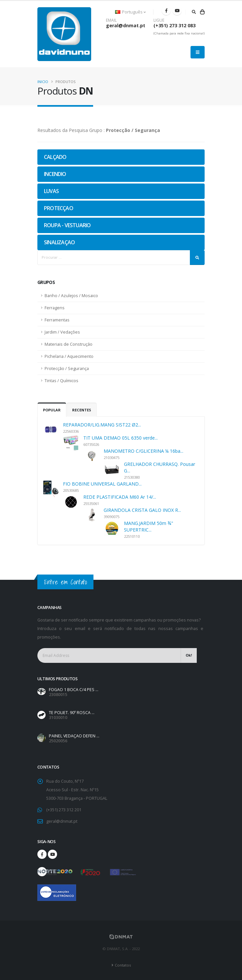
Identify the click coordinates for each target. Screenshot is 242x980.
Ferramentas (57, 320)
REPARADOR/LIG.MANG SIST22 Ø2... (102, 425)
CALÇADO (55, 157)
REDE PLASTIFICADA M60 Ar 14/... (120, 497)
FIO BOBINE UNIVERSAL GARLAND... (102, 484)
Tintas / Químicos (61, 381)
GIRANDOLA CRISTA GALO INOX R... (142, 510)
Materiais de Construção (69, 344)
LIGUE (159, 20)
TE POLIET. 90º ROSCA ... (72, 713)
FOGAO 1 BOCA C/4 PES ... (74, 690)
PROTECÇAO (59, 208)
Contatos (123, 965)
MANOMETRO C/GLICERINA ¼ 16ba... (143, 451)
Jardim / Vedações (62, 332)
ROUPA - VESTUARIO (67, 225)
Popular (52, 410)
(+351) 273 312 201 (64, 810)
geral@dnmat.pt (126, 25)
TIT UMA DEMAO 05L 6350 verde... (121, 438)
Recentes (82, 410)
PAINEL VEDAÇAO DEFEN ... (74, 736)
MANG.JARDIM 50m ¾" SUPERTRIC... (149, 526)
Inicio (43, 82)
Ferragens (55, 308)
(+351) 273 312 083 (174, 25)
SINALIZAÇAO (59, 242)
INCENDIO (55, 174)
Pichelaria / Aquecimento (69, 356)
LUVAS (51, 191)
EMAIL (111, 20)
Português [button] (130, 12)
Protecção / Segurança (67, 369)
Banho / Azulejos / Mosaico (71, 296)
